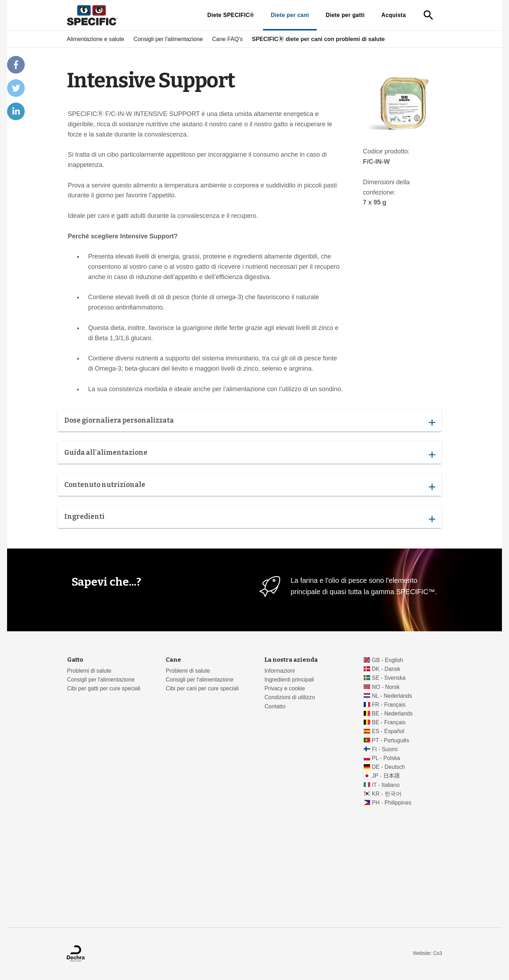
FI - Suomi (385, 749)
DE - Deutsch (388, 767)
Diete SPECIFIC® (230, 15)
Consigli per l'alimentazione (168, 39)
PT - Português (391, 740)
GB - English (387, 660)
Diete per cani (290, 15)
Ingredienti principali (289, 680)
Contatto (275, 706)
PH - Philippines (392, 803)
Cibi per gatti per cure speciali (104, 688)
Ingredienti (250, 518)
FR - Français (389, 705)
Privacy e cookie (285, 688)
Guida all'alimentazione (250, 454)
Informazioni (280, 671)
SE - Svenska (389, 678)
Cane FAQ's (227, 39)
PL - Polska (386, 758)
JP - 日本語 (386, 776)
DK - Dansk (386, 669)
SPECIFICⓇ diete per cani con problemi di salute (318, 39)
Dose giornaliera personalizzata (250, 422)
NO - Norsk (386, 687)
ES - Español (388, 731)
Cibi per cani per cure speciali (202, 688)
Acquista (394, 15)
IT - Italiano (386, 785)
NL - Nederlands (392, 696)
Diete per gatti (345, 15)
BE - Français (389, 722)
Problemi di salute (89, 671)
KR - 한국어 (387, 794)
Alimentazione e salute (96, 39)
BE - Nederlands (392, 714)
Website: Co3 (427, 953)
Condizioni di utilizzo (290, 697)
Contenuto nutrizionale (250, 486)
